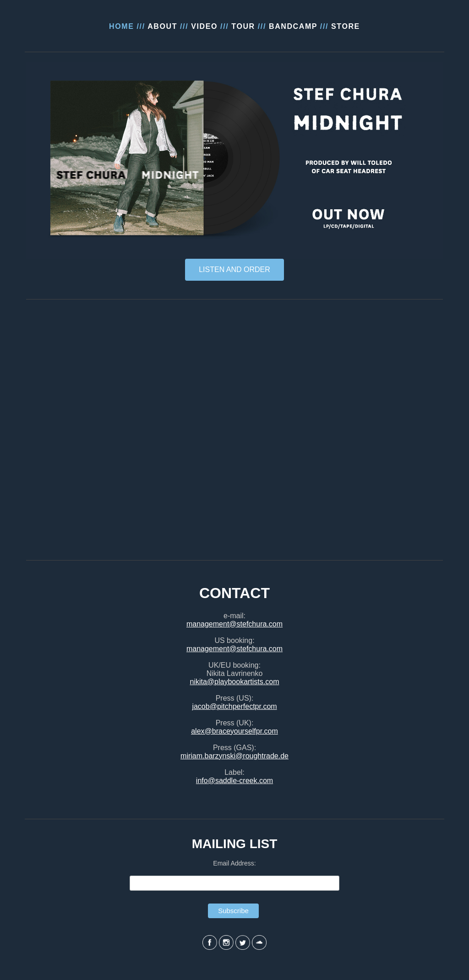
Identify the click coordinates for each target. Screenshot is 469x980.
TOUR (243, 26)
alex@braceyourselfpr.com (234, 731)
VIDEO (204, 26)
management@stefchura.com (234, 624)
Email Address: (234, 863)
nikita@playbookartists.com (235, 682)
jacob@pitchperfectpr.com (234, 706)
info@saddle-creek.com (234, 781)
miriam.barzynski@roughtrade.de (234, 756)
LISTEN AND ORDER (234, 269)
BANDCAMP (293, 26)
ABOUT (162, 26)
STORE (346, 26)
